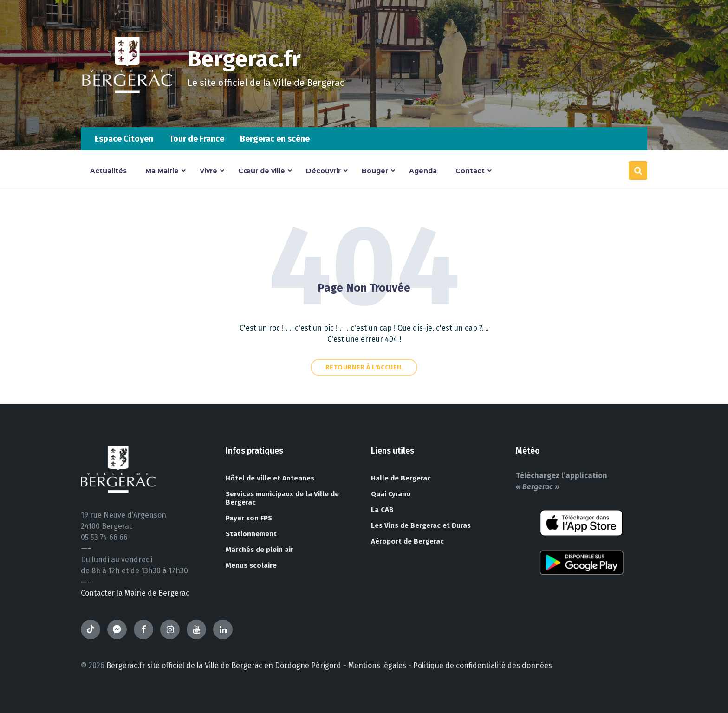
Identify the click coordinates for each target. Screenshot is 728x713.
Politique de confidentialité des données (483, 665)
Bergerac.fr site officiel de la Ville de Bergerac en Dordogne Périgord (224, 665)
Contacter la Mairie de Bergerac (135, 593)
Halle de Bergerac (401, 478)
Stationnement (251, 534)
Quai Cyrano (391, 494)
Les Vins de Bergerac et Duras (421, 525)
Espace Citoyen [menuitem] (124, 139)
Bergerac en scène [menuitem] (275, 139)
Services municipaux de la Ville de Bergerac (282, 498)
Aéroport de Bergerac (407, 541)
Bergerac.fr (244, 59)
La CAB (382, 510)
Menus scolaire (251, 565)
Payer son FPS (249, 518)
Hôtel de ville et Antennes (270, 478)
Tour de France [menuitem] (197, 139)
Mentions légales (377, 665)
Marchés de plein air (260, 550)
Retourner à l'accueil (364, 367)
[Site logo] (127, 109)
